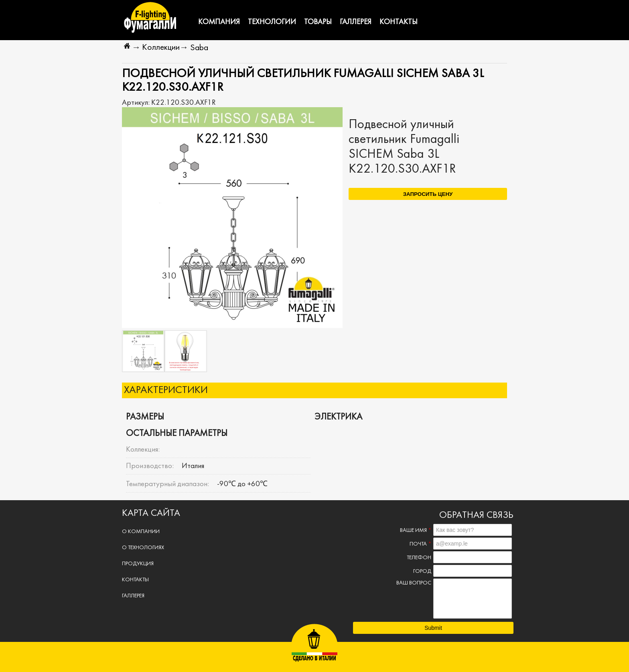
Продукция (138, 564)
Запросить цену (428, 194)
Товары (318, 22)
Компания (219, 22)
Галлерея (356, 22)
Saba (199, 48)
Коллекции (161, 48)
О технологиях (143, 548)
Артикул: (137, 103)
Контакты (399, 22)
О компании (141, 532)
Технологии (272, 22)
